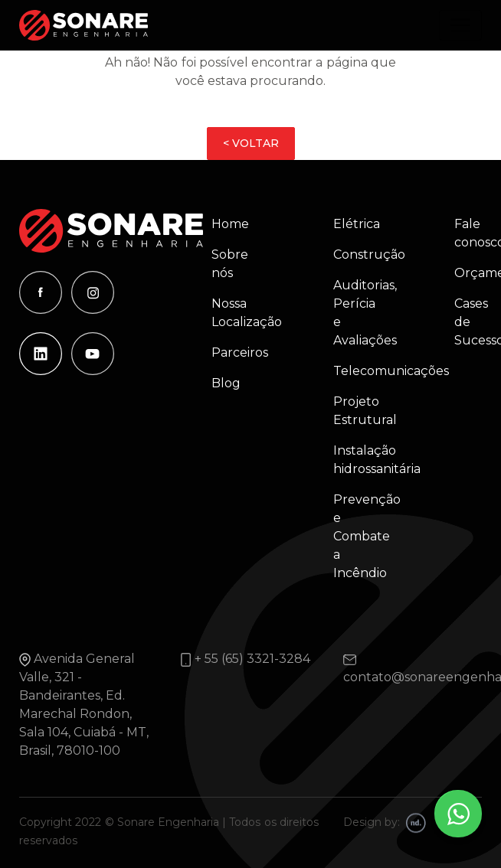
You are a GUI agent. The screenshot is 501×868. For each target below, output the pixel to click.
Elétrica (357, 224)
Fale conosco (460, 233)
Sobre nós (230, 264)
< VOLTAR (251, 143)
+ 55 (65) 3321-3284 (252, 659)
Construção (358, 255)
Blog (226, 383)
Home (230, 224)
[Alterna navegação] (460, 25)
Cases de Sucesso (460, 322)
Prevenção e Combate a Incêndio (358, 536)
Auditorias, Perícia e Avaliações (358, 313)
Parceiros (236, 352)
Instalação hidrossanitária (358, 460)
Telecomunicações (358, 371)
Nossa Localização (236, 313)
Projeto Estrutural (358, 411)
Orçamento (460, 273)
